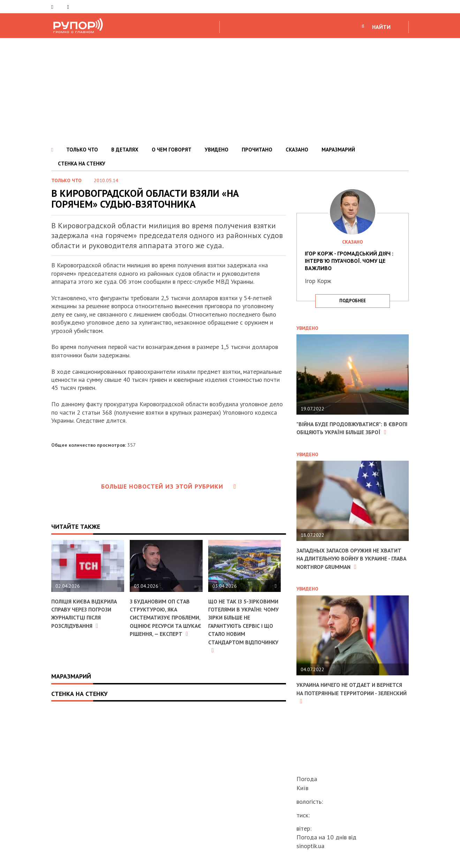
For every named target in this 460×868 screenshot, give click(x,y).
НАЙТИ (381, 27)
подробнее (353, 301)
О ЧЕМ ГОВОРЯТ (172, 150)
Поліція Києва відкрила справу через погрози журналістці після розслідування (87, 613)
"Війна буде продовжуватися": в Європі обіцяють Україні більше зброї (348, 432)
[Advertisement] (230, 90)
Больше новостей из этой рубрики (169, 486)
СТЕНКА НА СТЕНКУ (82, 164)
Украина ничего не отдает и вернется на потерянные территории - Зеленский (342, 709)
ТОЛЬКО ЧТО (82, 150)
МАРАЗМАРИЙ (338, 150)
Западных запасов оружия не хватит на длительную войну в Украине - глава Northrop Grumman (348, 570)
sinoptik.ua (310, 846)
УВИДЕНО (217, 150)
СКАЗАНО (297, 150)
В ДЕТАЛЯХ (125, 150)
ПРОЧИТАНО (257, 150)
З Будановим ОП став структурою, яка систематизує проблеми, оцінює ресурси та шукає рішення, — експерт (164, 622)
